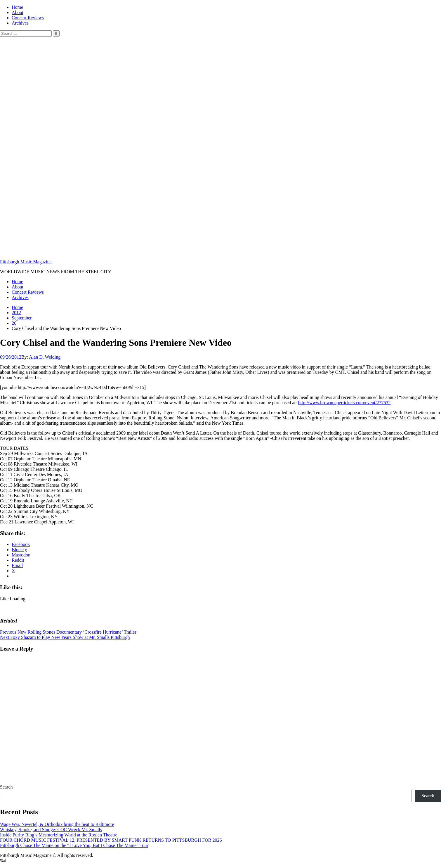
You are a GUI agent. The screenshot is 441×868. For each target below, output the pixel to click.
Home (17, 7)
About (18, 12)
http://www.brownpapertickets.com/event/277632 (344, 403)
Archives (20, 23)
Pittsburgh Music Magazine (26, 262)
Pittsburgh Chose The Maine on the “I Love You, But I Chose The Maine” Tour (74, 845)
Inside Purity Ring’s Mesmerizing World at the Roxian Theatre (59, 835)
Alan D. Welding (45, 357)
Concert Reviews (28, 18)
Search (6, 787)
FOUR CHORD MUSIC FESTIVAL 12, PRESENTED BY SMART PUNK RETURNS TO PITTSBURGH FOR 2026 (111, 840)
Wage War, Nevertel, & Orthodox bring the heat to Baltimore (57, 824)
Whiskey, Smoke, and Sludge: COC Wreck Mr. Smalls (51, 830)
